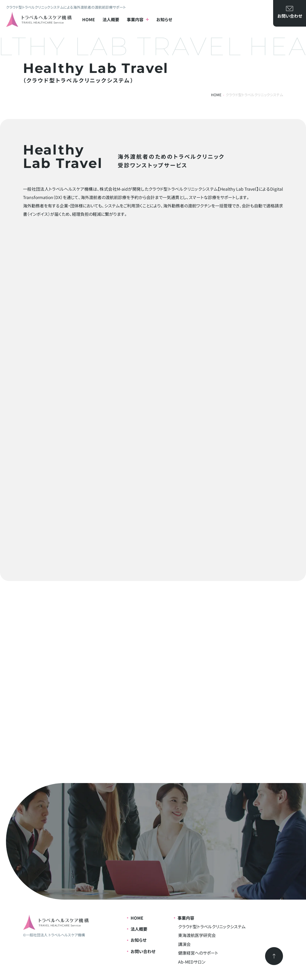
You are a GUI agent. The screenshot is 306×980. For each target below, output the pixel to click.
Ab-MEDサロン (192, 962)
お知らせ (164, 19)
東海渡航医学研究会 (197, 935)
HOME (89, 19)
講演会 (184, 944)
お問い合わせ (143, 951)
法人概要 (111, 19)
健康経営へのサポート (198, 953)
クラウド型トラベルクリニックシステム (212, 927)
